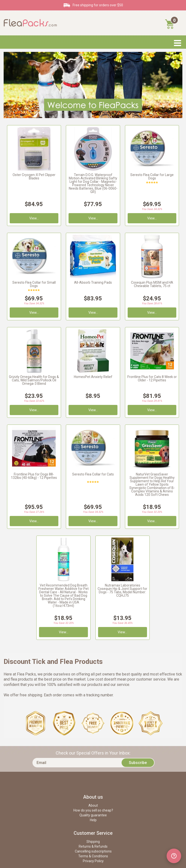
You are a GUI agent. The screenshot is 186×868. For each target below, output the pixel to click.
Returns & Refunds (93, 846)
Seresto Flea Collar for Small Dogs (34, 284)
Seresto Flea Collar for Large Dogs (152, 177)
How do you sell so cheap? (93, 810)
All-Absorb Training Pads (93, 282)
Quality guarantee (93, 815)
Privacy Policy (93, 861)
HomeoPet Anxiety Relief (93, 377)
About (93, 805)
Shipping (93, 842)
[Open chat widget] (174, 856)
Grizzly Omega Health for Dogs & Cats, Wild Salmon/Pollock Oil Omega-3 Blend (34, 380)
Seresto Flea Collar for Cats (93, 474)
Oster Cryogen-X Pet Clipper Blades (34, 177)
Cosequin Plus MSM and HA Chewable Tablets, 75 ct (152, 284)
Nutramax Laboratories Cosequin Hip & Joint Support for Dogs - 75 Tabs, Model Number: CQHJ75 (122, 590)
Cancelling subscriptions (93, 851)
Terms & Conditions (93, 856)
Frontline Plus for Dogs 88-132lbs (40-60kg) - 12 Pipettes (34, 476)
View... (152, 410)
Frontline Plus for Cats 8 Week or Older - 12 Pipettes (152, 378)
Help (93, 820)
